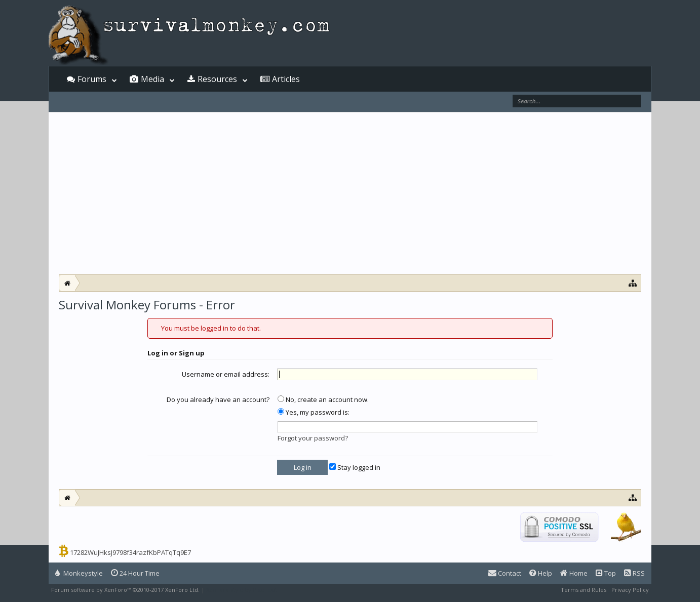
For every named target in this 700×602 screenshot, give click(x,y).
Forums (92, 79)
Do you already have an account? (218, 399)
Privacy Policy (630, 590)
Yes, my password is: (314, 412)
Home (574, 573)
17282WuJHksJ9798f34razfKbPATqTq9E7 (130, 552)
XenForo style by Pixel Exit (242, 590)
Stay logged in (355, 467)
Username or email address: (226, 374)
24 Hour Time (135, 573)
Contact (505, 573)
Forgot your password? (313, 438)
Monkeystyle (79, 573)
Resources (217, 79)
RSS (634, 573)
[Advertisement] (350, 198)
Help (541, 573)
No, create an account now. (323, 399)
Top (606, 573)
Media (152, 79)
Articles (286, 79)
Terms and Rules (584, 590)
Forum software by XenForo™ (125, 590)
